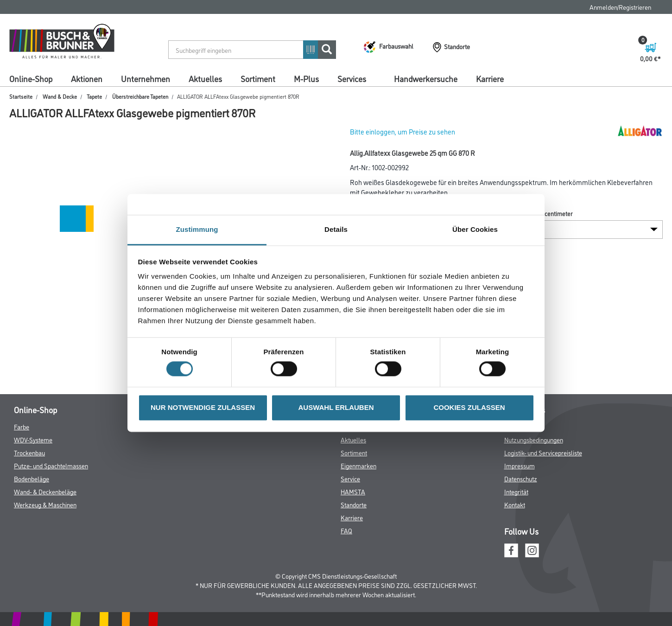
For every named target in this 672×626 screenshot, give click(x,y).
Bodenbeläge (32, 478)
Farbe (22, 426)
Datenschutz (521, 478)
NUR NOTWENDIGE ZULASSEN (203, 407)
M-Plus (306, 78)
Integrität (516, 491)
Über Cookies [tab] (475, 229)
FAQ (346, 530)
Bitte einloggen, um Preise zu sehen (403, 131)
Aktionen (87, 78)
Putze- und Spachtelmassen (51, 465)
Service (350, 478)
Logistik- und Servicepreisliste (543, 452)
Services (352, 78)
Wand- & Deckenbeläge (45, 491)
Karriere (490, 78)
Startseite (21, 96)
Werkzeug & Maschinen (45, 504)
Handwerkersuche (426, 78)
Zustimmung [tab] (197, 229)
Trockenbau (29, 452)
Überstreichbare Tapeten (140, 96)
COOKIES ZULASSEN (469, 407)
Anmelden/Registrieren (620, 7)
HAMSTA (353, 491)
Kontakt (515, 504)
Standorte (354, 504)
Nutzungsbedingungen (534, 439)
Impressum (520, 465)
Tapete (94, 96)
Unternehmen (146, 78)
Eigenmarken (358, 465)
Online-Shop (31, 78)
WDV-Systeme (33, 439)
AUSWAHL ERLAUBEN (336, 407)
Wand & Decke (60, 96)
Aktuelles (205, 78)
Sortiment (258, 78)
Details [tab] (336, 229)
